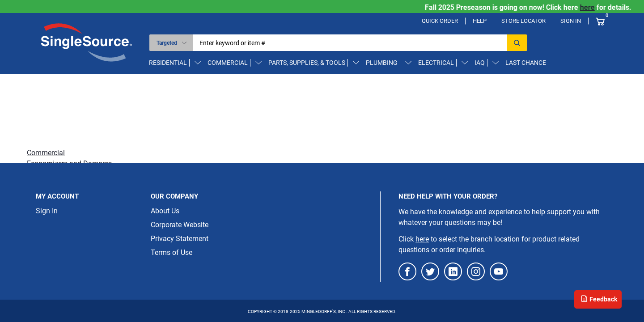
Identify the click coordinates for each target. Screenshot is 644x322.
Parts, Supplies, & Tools (307, 63)
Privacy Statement (180, 239)
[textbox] (353, 43)
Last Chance (526, 63)
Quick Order (440, 21)
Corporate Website (180, 225)
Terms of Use (172, 252)
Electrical (436, 63)
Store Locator (523, 21)
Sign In (571, 21)
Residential (168, 63)
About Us (165, 211)
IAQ (480, 63)
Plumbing (382, 63)
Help (480, 21)
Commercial (228, 63)
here (593, 7)
